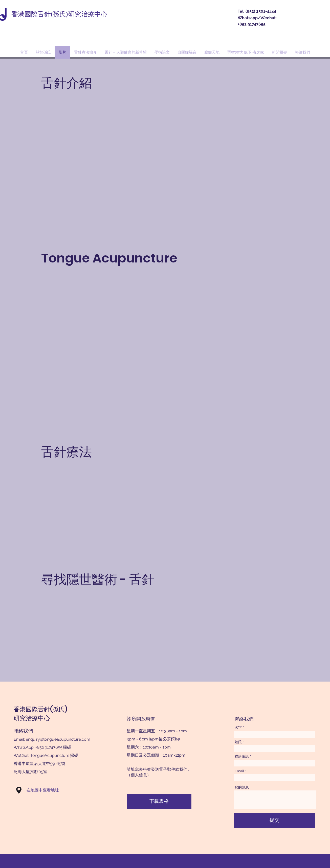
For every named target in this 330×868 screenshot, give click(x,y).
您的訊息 (242, 787)
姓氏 (238, 742)
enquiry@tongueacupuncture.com (58, 739)
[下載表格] (159, 802)
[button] (19, 790)
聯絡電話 (242, 756)
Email (239, 771)
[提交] (274, 820)
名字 (238, 728)
